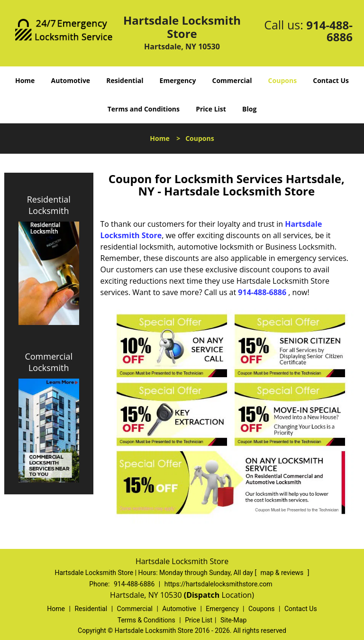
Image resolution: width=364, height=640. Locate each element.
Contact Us (331, 80)
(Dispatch (203, 595)
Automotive (71, 80)
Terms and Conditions (144, 109)
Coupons (282, 80)
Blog (249, 109)
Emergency (178, 80)
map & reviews (283, 573)
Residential (125, 80)
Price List (211, 109)
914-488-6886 (329, 31)
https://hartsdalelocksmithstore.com (218, 584)
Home (25, 80)
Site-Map (233, 620)
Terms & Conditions (146, 620)
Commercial (232, 80)
